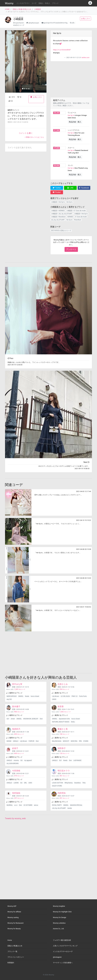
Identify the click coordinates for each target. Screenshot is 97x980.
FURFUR (31, 741)
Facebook (84, 188)
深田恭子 (62, 748)
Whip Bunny (69, 783)
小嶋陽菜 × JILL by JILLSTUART (62, 214)
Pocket (57, 192)
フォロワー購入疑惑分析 (62, 940)
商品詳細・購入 (75, 122)
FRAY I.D (75, 696)
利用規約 (11, 963)
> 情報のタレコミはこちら (34, 137)
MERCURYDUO (12, 696)
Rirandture (78, 220)
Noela (27, 696)
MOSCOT (66, 741)
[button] (8, 61)
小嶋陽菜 (38, 9)
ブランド (55, 3)
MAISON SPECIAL (76, 805)
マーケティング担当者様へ (63, 963)
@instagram (57, 957)
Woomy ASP (12, 906)
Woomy (9, 3)
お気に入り (86, 19)
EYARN (86, 741)
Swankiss (77, 783)
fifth (80, 741)
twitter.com (86, 57)
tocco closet (35, 696)
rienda (70, 808)
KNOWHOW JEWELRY (31, 719)
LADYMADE (77, 760)
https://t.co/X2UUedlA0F (62, 50)
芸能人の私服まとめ (15, 946)
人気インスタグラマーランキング (65, 946)
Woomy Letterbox (59, 923)
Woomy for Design (60, 917)
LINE (70, 188)
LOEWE (16, 783)
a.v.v (16, 805)
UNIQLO (16, 741)
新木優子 (16, 707)
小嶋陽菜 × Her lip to (58, 202)
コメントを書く (26, 133)
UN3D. (54, 699)
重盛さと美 (63, 729)
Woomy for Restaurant (15, 923)
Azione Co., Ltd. (59, 929)
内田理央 (62, 793)
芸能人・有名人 (44, 3)
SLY (8, 719)
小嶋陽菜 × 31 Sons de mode (76, 211)
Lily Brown (56, 696)
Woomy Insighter (59, 906)
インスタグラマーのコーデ (63, 951)
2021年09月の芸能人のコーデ (61, 230)
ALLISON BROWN (13, 763)
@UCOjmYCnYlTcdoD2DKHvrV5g (56, 23)
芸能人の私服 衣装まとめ (22, 9)
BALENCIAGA (57, 741)
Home (10, 940)
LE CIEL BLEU (65, 696)
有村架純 (16, 793)
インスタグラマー (23, 3)
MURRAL (10, 805)
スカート (71, 148)
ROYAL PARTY (57, 805)
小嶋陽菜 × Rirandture (58, 217)
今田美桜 (16, 771)
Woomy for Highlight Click (62, 912)
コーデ (34, 3)
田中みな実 (17, 684)
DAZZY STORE (57, 786)
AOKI (30, 783)
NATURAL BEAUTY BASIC (61, 722)
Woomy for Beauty (14, 929)
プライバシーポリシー (16, 957)
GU (21, 760)
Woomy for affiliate (14, 912)
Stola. (73, 722)
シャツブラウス (73, 130)
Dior (41, 719)
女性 (73, 23)
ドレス (70, 165)
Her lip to (71, 115)
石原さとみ (63, 684)
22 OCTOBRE (28, 805)
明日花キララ (64, 771)
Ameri (13, 719)
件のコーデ (20, 689)
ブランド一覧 (12, 951)
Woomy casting (13, 917)
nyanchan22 (19, 23)
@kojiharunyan (34, 23)
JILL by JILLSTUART (58, 220)
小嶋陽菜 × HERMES (58, 211)
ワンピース (72, 113)
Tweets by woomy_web (15, 818)
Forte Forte (83, 696)
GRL (25, 783)
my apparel (28, 760)
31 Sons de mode (81, 217)
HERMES (70, 217)
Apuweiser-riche (64, 719)
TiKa (84, 783)
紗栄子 (15, 748)
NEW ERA (74, 741)
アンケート (71, 249)
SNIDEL (21, 696)
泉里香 (61, 707)
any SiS (9, 699)
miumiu (16, 760)
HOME (7, 9)
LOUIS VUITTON (58, 783)
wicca (36, 805)
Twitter (57, 188)
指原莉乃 (16, 729)
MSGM (9, 741)
